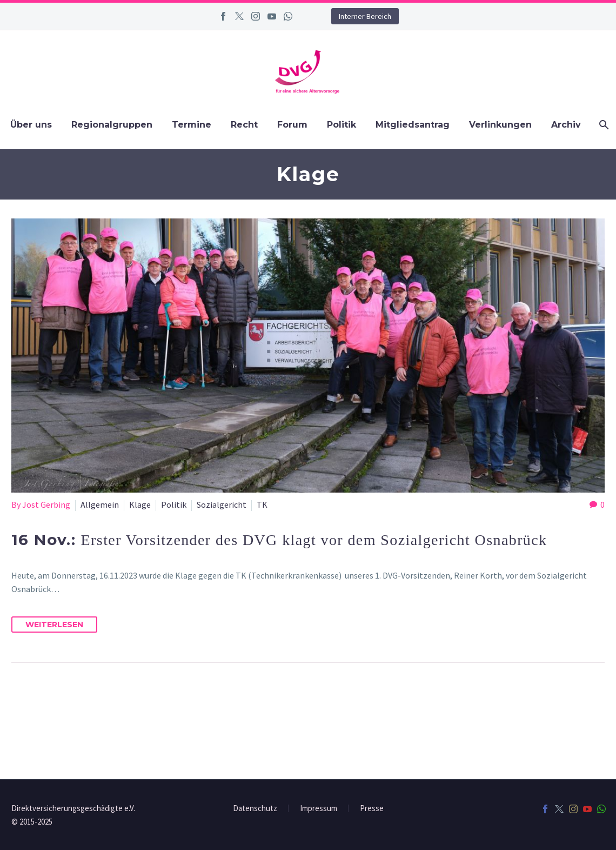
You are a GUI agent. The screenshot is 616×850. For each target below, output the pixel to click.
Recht (244, 125)
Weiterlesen (54, 625)
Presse (372, 809)
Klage (140, 504)
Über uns (31, 125)
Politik (342, 125)
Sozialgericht (222, 504)
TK (262, 504)
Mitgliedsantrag (413, 125)
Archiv (566, 125)
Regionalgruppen (112, 125)
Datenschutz (255, 809)
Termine (192, 125)
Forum (292, 125)
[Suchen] (603, 125)
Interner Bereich (365, 16)
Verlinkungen (500, 125)
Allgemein (100, 504)
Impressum (319, 809)
